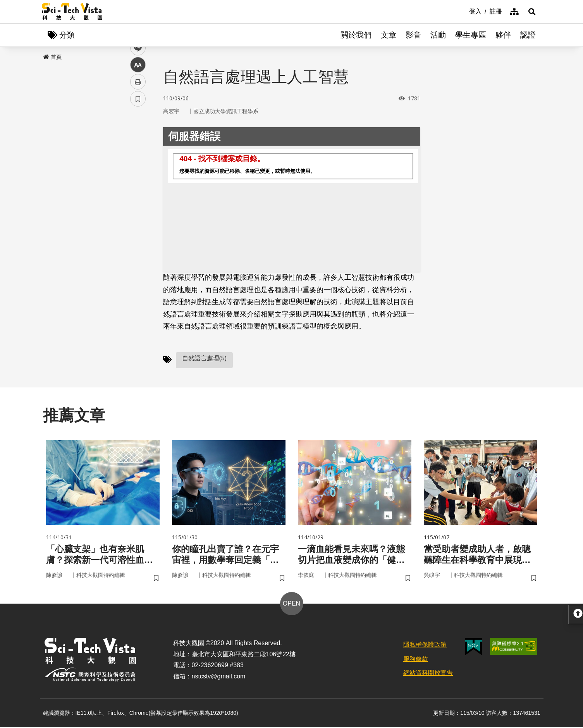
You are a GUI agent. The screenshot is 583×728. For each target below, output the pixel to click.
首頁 (52, 57)
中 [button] (138, 199)
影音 (413, 35)
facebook (138, 148)
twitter (138, 165)
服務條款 (416, 659)
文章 (389, 35)
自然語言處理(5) (205, 358)
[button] (532, 12)
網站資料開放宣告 (428, 674)
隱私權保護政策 (425, 645)
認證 (528, 35)
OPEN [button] (291, 604)
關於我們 (356, 35)
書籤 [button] (138, 233)
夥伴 (503, 35)
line (135, 182)
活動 (438, 35)
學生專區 (471, 35)
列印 (138, 216)
